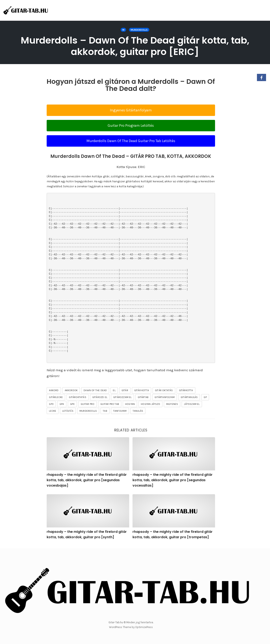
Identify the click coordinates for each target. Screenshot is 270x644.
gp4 (62, 404)
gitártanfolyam (165, 397)
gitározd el (100, 397)
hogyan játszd (150, 404)
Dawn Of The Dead (95, 390)
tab (105, 411)
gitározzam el (122, 397)
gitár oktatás (164, 390)
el (114, 390)
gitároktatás (77, 397)
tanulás (138, 411)
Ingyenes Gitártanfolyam (131, 110)
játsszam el (192, 404)
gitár (125, 390)
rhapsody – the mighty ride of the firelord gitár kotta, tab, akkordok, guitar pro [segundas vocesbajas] (87, 480)
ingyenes (172, 404)
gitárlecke (56, 397)
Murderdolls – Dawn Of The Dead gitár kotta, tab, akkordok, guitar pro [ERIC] (135, 46)
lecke (53, 411)
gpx (72, 404)
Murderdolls (139, 30)
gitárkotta (186, 390)
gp (205, 397)
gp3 (51, 404)
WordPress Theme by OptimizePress (131, 627)
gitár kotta (142, 390)
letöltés (68, 411)
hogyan (130, 404)
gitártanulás (189, 397)
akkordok (71, 390)
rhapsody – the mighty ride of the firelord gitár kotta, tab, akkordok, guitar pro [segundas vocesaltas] (173, 480)
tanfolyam (120, 411)
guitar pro (88, 404)
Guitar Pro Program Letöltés (131, 125)
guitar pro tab (110, 404)
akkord (54, 390)
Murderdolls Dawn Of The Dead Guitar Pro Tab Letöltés (131, 141)
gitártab (143, 397)
